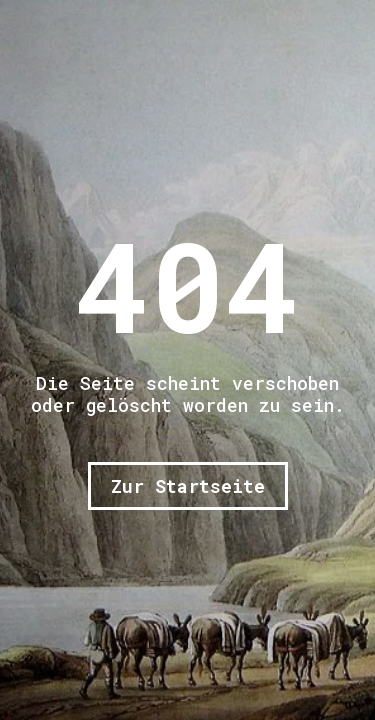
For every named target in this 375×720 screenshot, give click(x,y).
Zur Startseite (188, 486)
